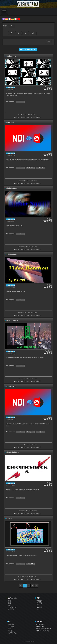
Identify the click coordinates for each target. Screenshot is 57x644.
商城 (9, 603)
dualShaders (11, 56)
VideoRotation (12, 254)
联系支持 (39, 601)
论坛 (38, 609)
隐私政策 (11, 631)
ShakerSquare (12, 188)
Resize (9, 518)
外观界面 (11, 609)
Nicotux (50, 549)
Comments (26, 117)
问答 (38, 605)
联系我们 (11, 627)
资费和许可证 (12, 607)
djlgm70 (50, 351)
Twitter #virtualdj (43, 631)
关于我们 (11, 625)
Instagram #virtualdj (44, 629)
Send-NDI (10, 122)
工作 (9, 629)
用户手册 (39, 603)
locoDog (49, 87)
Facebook (40, 625)
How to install (37, 117)
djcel (51, 219)
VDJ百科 (39, 607)
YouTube (40, 627)
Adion (50, 153)
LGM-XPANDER (12, 320)
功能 (9, 605)
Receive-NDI (11, 386)
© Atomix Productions (28, 642)
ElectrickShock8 (13, 452)
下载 (9, 601)
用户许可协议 (12, 633)
